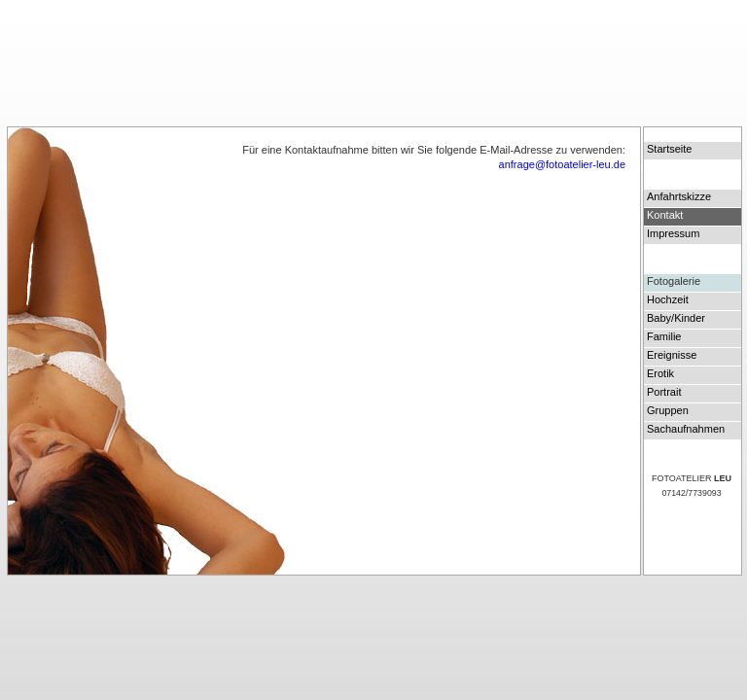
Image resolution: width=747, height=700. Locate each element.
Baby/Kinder (676, 318)
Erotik (660, 373)
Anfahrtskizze (679, 196)
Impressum (673, 233)
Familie (664, 336)
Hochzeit (668, 299)
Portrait (664, 392)
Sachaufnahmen (686, 429)
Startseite (669, 149)
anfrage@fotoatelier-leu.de (562, 164)
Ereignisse (672, 355)
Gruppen (668, 410)
